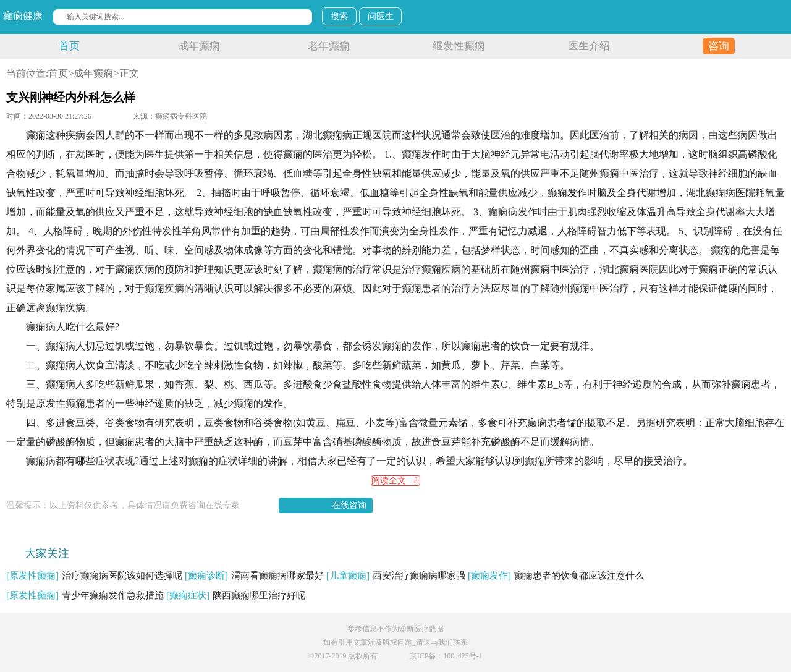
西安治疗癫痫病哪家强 (396, 576)
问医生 (381, 16)
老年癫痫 (329, 46)
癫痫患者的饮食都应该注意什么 (556, 576)
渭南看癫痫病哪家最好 (254, 576)
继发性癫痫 (459, 46)
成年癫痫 (199, 46)
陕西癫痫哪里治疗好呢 (236, 595)
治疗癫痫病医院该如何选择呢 (94, 576)
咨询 (719, 46)
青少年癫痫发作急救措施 (85, 595)
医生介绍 (589, 46)
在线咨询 (349, 505)
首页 (69, 46)
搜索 (339, 16)
